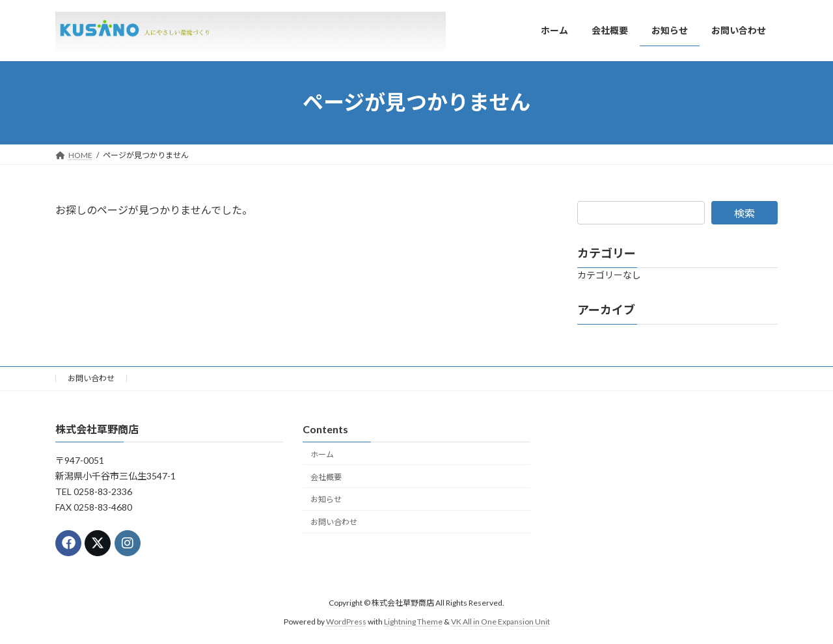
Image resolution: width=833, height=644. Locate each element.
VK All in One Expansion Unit (500, 622)
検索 (744, 213)
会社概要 (326, 477)
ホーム (322, 454)
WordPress (346, 622)
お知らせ (326, 499)
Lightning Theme (413, 622)
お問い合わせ (91, 378)
